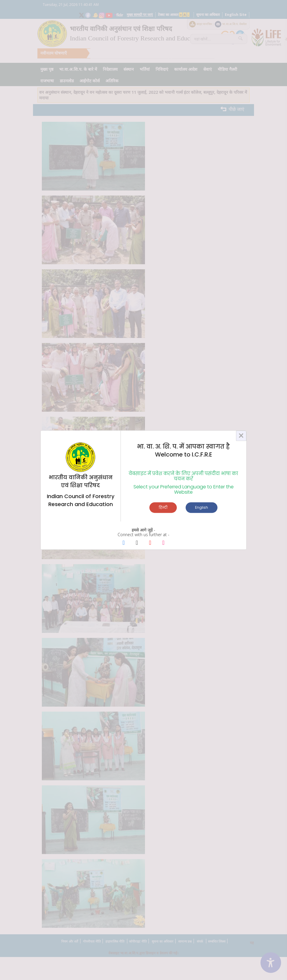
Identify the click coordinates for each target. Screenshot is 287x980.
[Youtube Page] (150, 543)
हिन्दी (163, 507)
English (202, 507)
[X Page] (137, 543)
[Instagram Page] (163, 543)
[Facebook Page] (124, 543)
